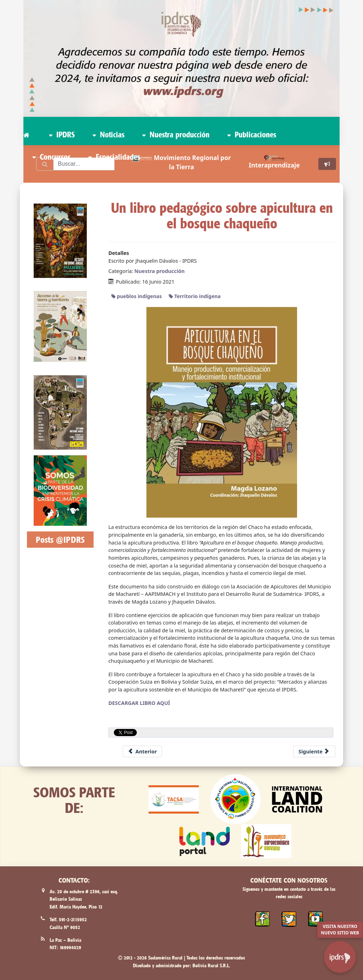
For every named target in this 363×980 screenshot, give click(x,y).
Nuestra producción (176, 135)
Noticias (108, 135)
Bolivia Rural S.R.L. (211, 965)
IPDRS (62, 135)
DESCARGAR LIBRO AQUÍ (139, 703)
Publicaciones (252, 135)
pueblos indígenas (136, 296)
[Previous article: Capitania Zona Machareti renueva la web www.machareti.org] (143, 752)
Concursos (51, 157)
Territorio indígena (195, 296)
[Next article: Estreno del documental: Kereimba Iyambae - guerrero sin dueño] (314, 752)
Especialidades (114, 157)
